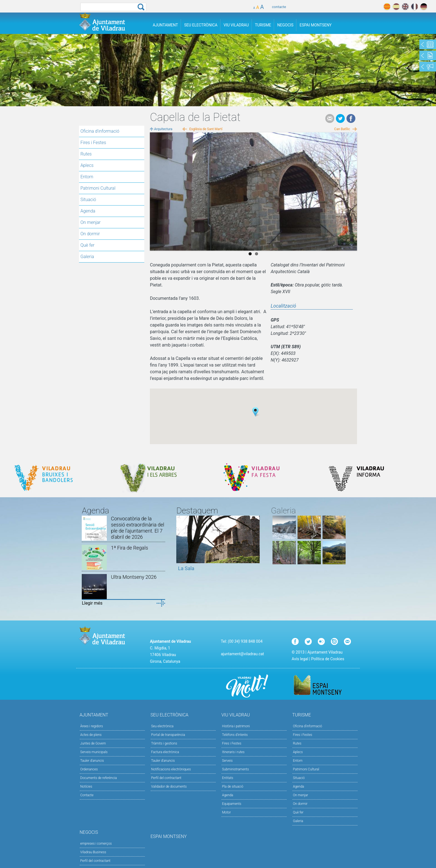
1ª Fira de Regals (129, 548)
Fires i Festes (93, 143)
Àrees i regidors (92, 726)
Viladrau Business (93, 852)
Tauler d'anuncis (92, 761)
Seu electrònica (163, 726)
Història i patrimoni (236, 726)
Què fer (87, 245)
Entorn (87, 177)
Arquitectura (163, 129)
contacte (279, 7)
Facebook (351, 118)
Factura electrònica (165, 752)
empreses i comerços (96, 844)
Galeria (87, 257)
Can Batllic (342, 129)
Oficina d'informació (100, 131)
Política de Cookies (328, 659)
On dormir (90, 234)
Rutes (86, 154)
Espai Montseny (315, 25)
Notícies (86, 787)
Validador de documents (169, 787)
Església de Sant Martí (206, 129)
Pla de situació (233, 787)
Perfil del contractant (166, 778)
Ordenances (89, 769)
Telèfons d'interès (235, 735)
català (387, 7)
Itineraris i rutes (233, 752)
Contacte (87, 795)
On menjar (90, 222)
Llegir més (92, 603)
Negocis (285, 25)
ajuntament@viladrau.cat (242, 654)
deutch (424, 7)
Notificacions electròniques (171, 769)
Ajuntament (165, 25)
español (396, 7)
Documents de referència (99, 778)
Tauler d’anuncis (163, 761)
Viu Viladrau (236, 25)
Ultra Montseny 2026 (134, 577)
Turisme (263, 25)
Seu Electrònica (201, 25)
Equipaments (231, 804)
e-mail (330, 118)
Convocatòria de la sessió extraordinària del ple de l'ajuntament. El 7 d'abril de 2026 (138, 528)
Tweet (340, 118)
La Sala (186, 568)
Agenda (88, 211)
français (414, 7)
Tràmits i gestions (164, 743)
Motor (226, 812)
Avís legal (300, 659)
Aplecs (87, 165)
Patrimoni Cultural (98, 188)
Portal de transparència (168, 735)
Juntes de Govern (93, 743)
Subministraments (235, 769)
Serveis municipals (94, 752)
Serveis (227, 761)
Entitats (227, 778)
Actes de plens (91, 735)
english (405, 7)
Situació (88, 200)
